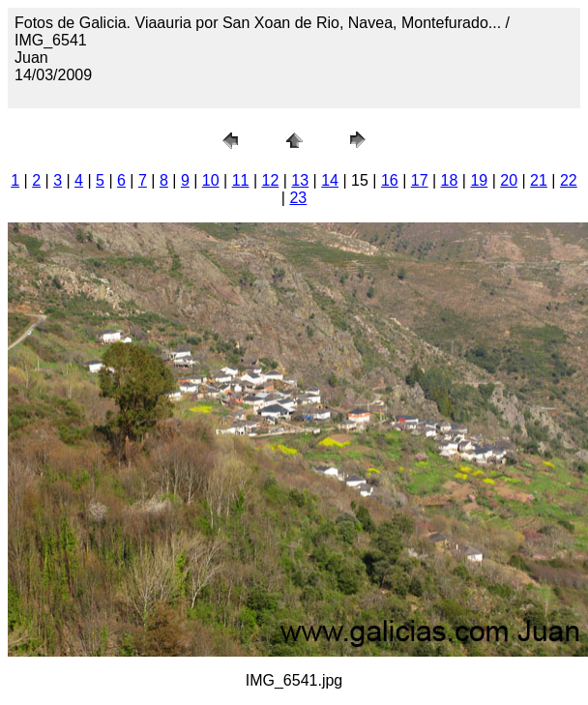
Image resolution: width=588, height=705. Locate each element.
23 (298, 198)
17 (420, 180)
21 (539, 180)
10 (211, 180)
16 (390, 180)
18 (450, 180)
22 (569, 180)
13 (300, 180)
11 (241, 180)
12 (271, 180)
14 (330, 180)
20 (509, 180)
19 (479, 180)
